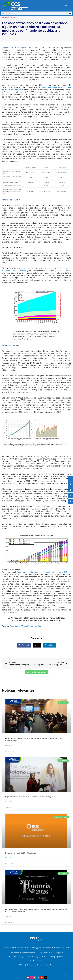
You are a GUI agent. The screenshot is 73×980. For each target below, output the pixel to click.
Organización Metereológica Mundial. (25, 631)
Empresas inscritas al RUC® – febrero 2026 (21, 858)
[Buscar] (70, 13)
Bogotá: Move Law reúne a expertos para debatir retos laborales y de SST (31, 802)
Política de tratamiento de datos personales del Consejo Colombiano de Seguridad (37, 956)
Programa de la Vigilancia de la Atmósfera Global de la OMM (42, 577)
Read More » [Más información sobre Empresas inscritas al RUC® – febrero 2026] (9, 863)
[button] (66, 5)
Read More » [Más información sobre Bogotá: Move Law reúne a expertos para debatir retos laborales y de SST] (9, 807)
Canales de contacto (37, 964)
